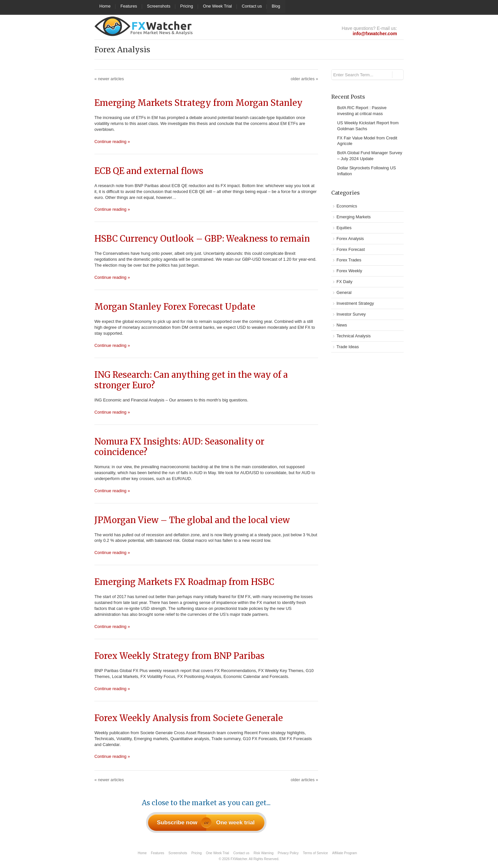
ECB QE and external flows (149, 171)
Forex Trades (349, 260)
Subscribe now (177, 822)
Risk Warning (263, 853)
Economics (347, 206)
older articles (304, 79)
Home (105, 6)
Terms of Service (315, 853)
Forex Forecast (351, 249)
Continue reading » (112, 142)
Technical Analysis (354, 336)
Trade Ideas (348, 347)
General (344, 292)
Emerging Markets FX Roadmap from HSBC (184, 582)
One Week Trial (217, 6)
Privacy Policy (288, 853)
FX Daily (344, 282)
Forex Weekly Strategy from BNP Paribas (179, 656)
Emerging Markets (354, 217)
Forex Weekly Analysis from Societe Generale (189, 718)
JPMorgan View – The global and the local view (192, 520)
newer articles (109, 79)
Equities (344, 228)
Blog (276, 6)
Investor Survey (351, 314)
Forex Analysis (350, 239)
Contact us (252, 6)
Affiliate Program (345, 853)
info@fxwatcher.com (375, 34)
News (342, 325)
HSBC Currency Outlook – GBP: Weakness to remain (202, 239)
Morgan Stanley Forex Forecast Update (175, 307)
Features (129, 6)
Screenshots (159, 6)
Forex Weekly (349, 271)
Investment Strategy (355, 303)
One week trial (235, 822)
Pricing (187, 6)
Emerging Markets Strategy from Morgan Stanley (199, 103)
